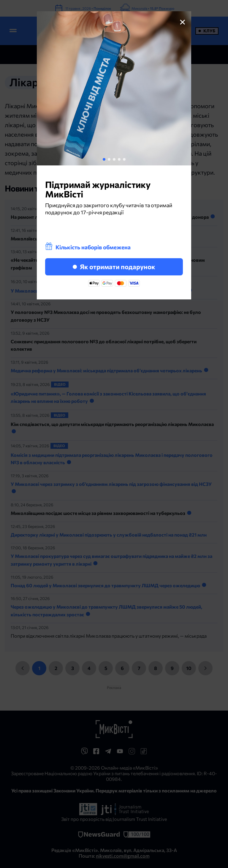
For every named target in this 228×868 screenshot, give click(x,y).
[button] (104, 159)
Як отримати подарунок (114, 267)
